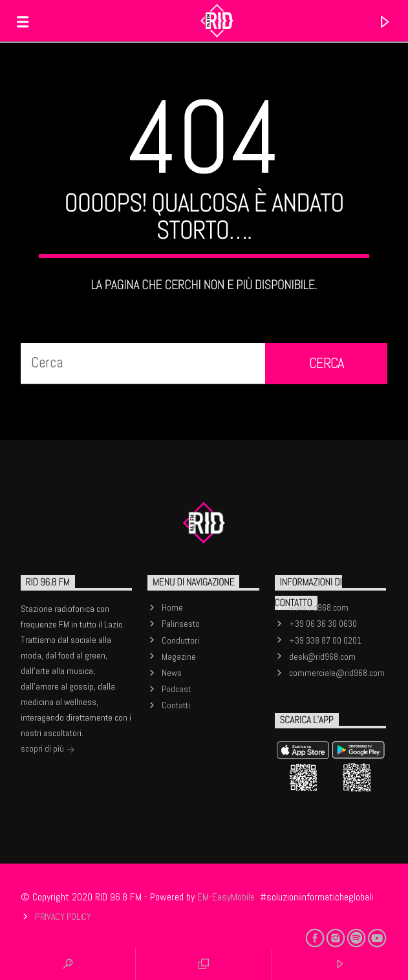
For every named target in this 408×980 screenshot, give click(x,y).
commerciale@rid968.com (337, 673)
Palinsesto (181, 624)
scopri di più (48, 750)
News (172, 673)
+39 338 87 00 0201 (325, 640)
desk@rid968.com (322, 657)
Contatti (176, 705)
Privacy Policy (63, 917)
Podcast (176, 689)
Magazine (179, 657)
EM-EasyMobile (226, 897)
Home (172, 607)
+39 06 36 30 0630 (323, 624)
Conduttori (180, 640)
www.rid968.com (319, 607)
